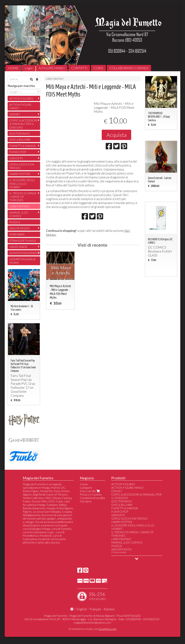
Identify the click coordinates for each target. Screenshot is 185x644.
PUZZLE (15, 222)
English (82, 609)
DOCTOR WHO (20, 133)
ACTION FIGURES (21, 98)
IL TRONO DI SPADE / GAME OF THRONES (23, 197)
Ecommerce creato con (92, 629)
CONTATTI (79, 68)
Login (29, 68)
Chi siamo (86, 501)
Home (84, 484)
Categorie (86, 488)
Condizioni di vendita (92, 498)
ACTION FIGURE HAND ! (20, 106)
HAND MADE (18, 247)
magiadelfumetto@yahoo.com (92, 622)
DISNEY (15, 114)
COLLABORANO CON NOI (129, 68)
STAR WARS (17, 234)
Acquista (116, 135)
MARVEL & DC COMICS (19, 214)
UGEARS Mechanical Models (22, 261)
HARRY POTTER (20, 174)
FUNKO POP (18, 152)
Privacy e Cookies (91, 494)
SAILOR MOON (20, 228)
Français (95, 609)
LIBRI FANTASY (55, 79)
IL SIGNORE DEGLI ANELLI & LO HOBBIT (22, 183)
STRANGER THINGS (23, 241)
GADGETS (16, 158)
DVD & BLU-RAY (20, 140)
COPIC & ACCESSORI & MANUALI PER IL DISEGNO (23, 124)
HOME (13, 68)
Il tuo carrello (90, 491)
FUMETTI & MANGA (23, 146)
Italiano (109, 609)
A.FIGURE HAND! (52, 68)
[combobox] (24, 91)
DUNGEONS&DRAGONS (25, 253)
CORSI (98, 68)
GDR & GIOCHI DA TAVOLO (22, 166)
